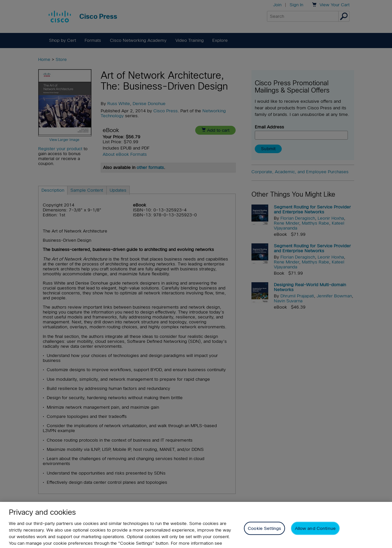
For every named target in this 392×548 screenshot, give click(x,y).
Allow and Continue (315, 533)
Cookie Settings (264, 533)
